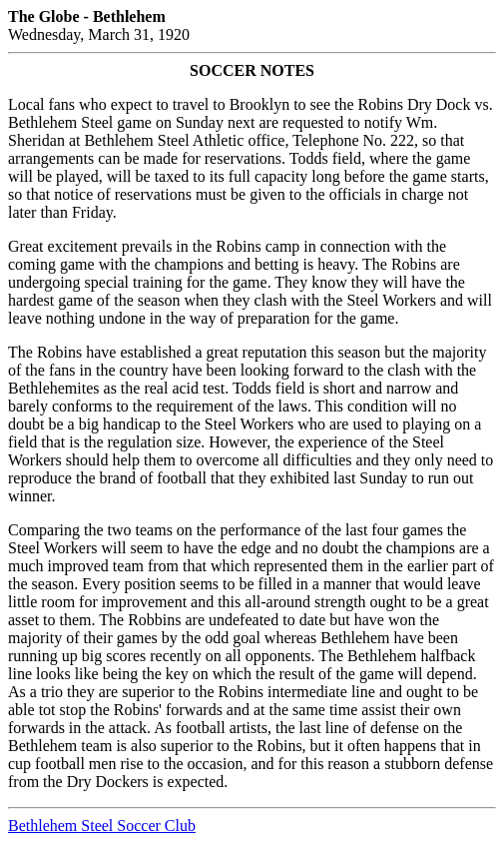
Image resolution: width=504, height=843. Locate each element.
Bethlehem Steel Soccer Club (102, 826)
